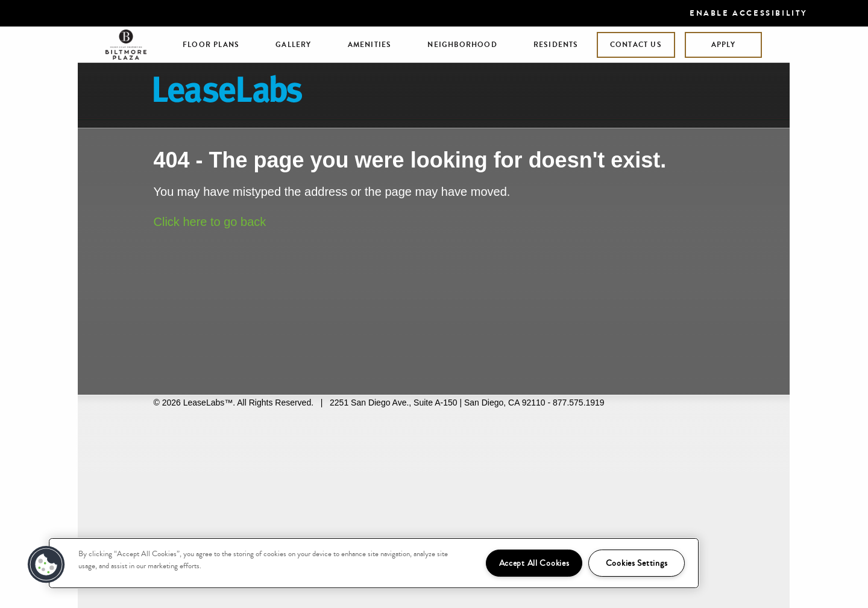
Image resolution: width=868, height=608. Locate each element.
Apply (723, 45)
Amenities (370, 45)
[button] (46, 565)
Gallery (293, 45)
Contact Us (636, 45)
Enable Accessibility (749, 13)
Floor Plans (211, 45)
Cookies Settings (637, 563)
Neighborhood (462, 45)
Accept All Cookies (534, 563)
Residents (556, 45)
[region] (374, 563)
